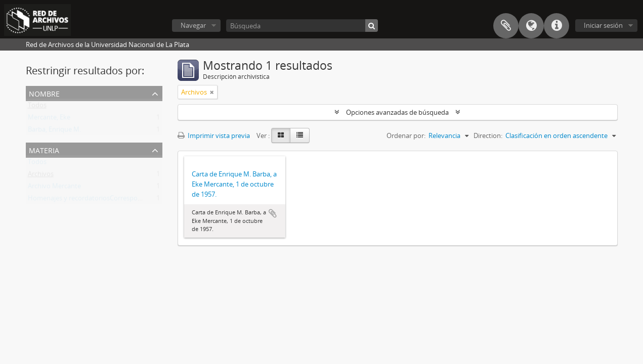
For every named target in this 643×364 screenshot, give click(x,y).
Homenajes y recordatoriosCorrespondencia (95, 200)
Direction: (488, 135)
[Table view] (300, 135)
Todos (37, 107)
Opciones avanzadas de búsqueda (397, 112)
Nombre (44, 93)
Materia (44, 149)
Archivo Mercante (54, 188)
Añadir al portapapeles (273, 213)
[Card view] (281, 135)
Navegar (193, 25)
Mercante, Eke (49, 119)
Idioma (531, 26)
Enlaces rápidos (556, 26)
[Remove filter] (212, 92)
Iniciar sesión (603, 25)
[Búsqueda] (302, 26)
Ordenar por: (406, 135)
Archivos (41, 176)
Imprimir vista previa (214, 135)
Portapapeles (506, 26)
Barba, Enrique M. (54, 131)
